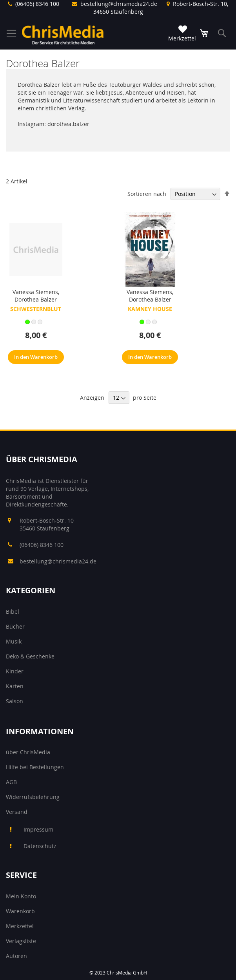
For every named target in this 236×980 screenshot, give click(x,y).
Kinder (15, 671)
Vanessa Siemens (35, 292)
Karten (15, 686)
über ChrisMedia (28, 752)
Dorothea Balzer (36, 299)
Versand (17, 812)
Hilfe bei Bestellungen (35, 767)
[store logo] (63, 35)
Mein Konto (21, 896)
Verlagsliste (21, 941)
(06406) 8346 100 (37, 4)
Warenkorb (20, 911)
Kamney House (150, 309)
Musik (14, 641)
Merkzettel (20, 926)
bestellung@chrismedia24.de (119, 4)
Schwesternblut (36, 309)
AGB (11, 782)
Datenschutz (40, 846)
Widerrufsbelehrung (33, 797)
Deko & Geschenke (30, 656)
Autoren (16, 956)
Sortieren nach (147, 194)
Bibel (13, 612)
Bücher (15, 626)
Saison (15, 701)
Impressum (38, 829)
